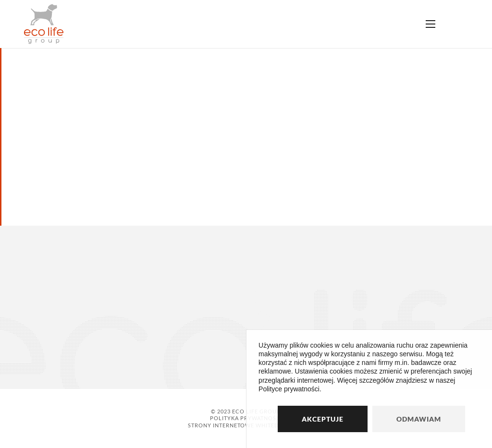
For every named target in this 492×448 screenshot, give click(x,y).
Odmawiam (419, 419)
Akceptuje (323, 419)
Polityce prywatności (289, 389)
